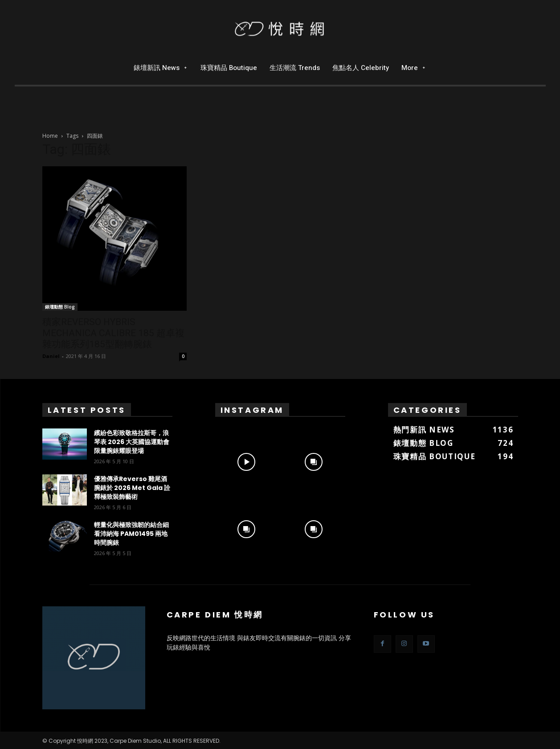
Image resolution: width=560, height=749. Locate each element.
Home (50, 136)
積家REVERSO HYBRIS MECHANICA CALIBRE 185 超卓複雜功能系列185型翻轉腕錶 (113, 333)
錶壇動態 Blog (60, 307)
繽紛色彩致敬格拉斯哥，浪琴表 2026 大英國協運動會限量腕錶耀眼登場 (132, 442)
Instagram (252, 410)
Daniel (51, 356)
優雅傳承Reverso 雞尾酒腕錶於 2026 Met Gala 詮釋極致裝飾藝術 (132, 488)
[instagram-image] (247, 460)
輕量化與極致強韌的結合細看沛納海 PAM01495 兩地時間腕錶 (131, 534)
